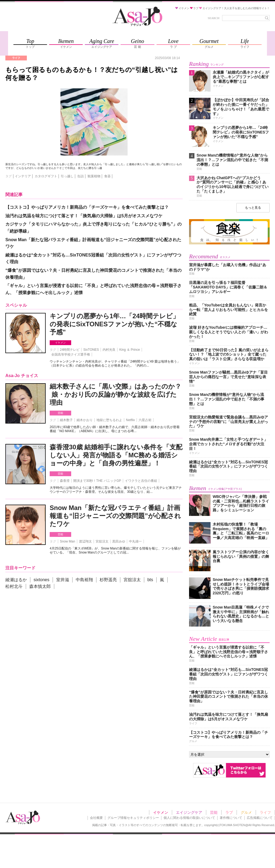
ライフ (265, 812)
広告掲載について (260, 818)
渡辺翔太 (85, 541)
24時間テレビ (70, 350)
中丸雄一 (135, 541)
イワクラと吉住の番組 (141, 481)
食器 (107, 176)
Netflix (130, 420)
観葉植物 (94, 176)
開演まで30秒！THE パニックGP (97, 481)
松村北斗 (14, 586)
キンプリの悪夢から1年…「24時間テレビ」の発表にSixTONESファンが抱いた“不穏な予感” (114, 324)
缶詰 (81, 176)
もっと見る (253, 208)
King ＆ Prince (130, 350)
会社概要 (96, 818)
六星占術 (145, 420)
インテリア (23, 176)
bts (150, 580)
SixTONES (91, 350)
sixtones (41, 580)
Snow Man (68, 541)
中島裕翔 (84, 580)
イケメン (60, 343)
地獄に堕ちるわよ (109, 420)
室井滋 (63, 580)
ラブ (229, 812)
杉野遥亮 (108, 580)
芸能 (60, 413)
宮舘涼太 (102, 541)
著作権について (231, 818)
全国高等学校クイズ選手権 (71, 355)
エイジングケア (189, 812)
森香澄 (65, 481)
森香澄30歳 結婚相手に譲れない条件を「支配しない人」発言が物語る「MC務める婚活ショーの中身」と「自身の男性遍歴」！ (116, 455)
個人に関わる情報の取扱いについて (189, 818)
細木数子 (66, 420)
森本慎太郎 (40, 586)
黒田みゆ (119, 541)
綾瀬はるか (16, 580)
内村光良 (109, 350)
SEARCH (214, 18)
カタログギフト (46, 176)
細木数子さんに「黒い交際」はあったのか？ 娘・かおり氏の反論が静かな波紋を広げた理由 (115, 394)
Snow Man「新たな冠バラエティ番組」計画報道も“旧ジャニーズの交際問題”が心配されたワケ (115, 516)
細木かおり (85, 420)
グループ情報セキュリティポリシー (133, 818)
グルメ (246, 812)
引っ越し (67, 176)
